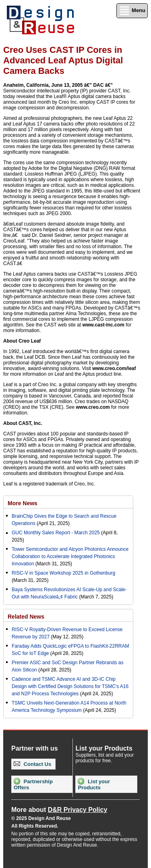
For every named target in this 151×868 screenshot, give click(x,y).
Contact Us (32, 764)
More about (59, 810)
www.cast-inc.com (103, 325)
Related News (26, 617)
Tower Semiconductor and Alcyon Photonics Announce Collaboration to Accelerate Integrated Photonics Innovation (70, 556)
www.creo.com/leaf (114, 368)
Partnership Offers (33, 784)
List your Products (94, 784)
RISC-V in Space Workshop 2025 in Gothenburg (63, 573)
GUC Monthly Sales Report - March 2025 (56, 533)
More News (23, 503)
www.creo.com (93, 407)
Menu (132, 11)
